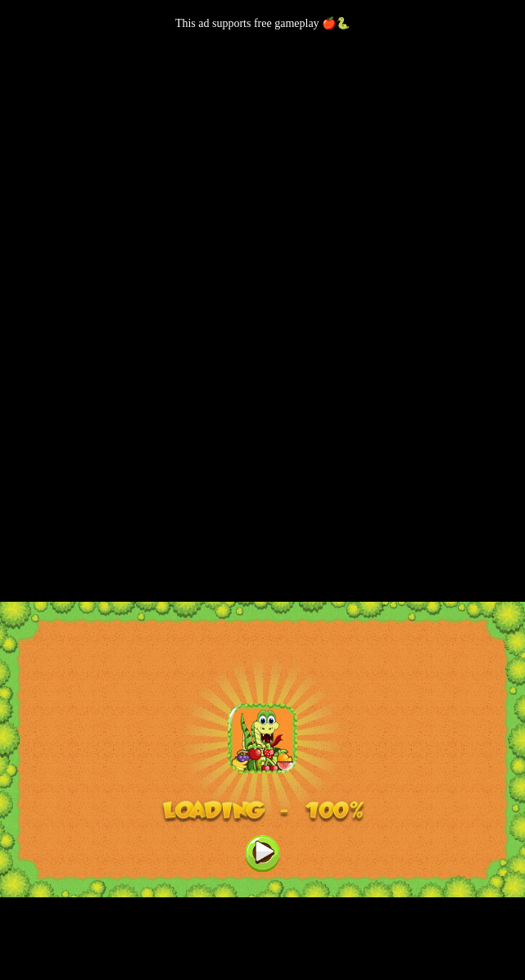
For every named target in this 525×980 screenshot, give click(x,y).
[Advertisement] (262, 145)
